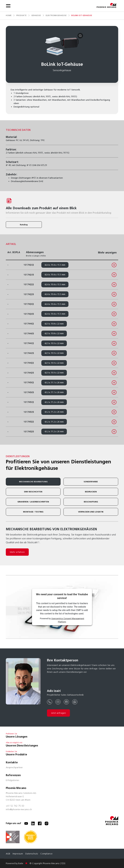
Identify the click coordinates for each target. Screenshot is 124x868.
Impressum (18, 854)
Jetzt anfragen (58, 713)
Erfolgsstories (12, 780)
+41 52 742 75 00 (15, 806)
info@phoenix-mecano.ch (19, 810)
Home (9, 15)
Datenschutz (32, 854)
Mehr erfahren (17, 552)
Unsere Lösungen (17, 737)
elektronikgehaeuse (56, 15)
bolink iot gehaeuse (82, 15)
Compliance (46, 854)
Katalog (24, 225)
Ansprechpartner (14, 768)
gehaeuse (36, 15)
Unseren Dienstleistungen (22, 746)
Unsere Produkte (16, 754)
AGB (8, 854)
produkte (21, 15)
